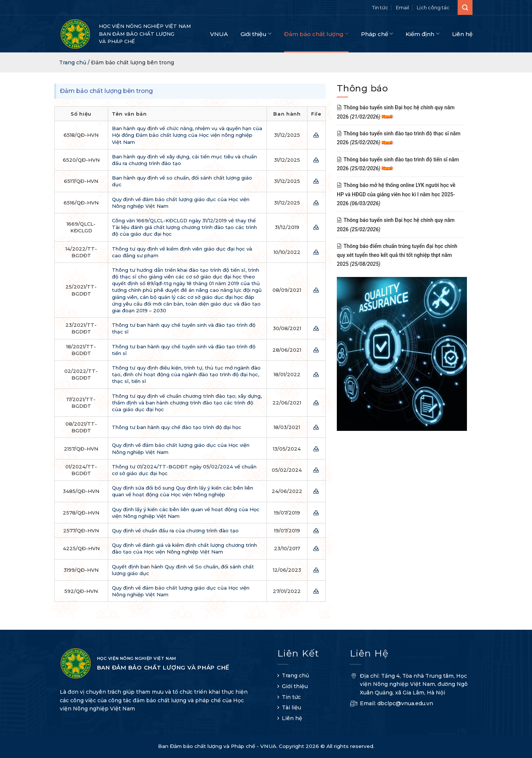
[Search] (465, 7)
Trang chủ (295, 675)
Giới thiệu (256, 34)
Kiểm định (422, 34)
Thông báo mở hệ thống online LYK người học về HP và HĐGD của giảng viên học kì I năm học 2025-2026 (396, 195)
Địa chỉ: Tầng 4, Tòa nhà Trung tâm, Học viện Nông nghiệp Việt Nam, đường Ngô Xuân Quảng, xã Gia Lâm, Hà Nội (409, 685)
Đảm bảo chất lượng (316, 34)
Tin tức (380, 7)
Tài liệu (291, 707)
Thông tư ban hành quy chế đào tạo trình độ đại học (177, 427)
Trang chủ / (75, 62)
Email (402, 7)
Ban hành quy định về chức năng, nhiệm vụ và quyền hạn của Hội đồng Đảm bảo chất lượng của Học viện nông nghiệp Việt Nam (187, 135)
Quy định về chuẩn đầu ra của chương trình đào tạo (175, 530)
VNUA (219, 34)
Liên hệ (462, 34)
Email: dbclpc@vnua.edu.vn (391, 704)
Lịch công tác (433, 7)
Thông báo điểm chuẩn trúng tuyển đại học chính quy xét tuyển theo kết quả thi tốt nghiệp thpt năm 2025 (397, 255)
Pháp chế (377, 34)
